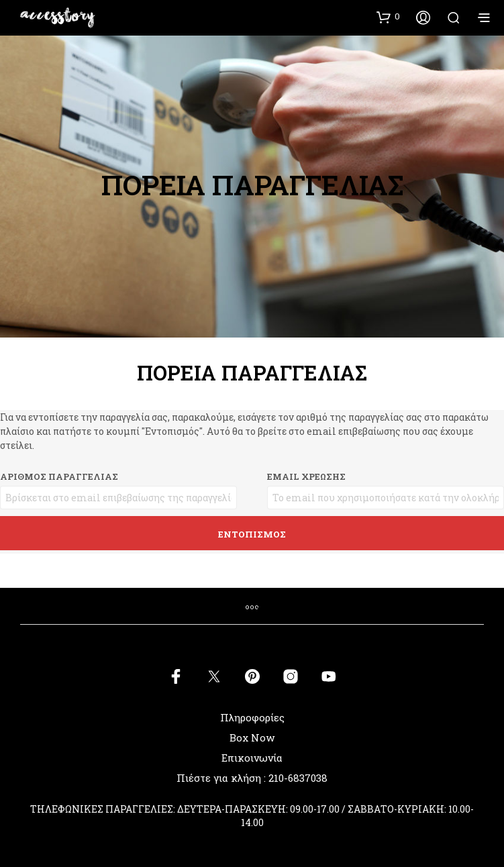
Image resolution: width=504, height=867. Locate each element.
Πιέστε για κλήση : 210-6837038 (252, 778)
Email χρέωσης (306, 476)
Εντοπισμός (252, 534)
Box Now (252, 737)
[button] (388, 17)
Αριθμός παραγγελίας (59, 476)
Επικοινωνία (252, 758)
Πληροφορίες (252, 717)
